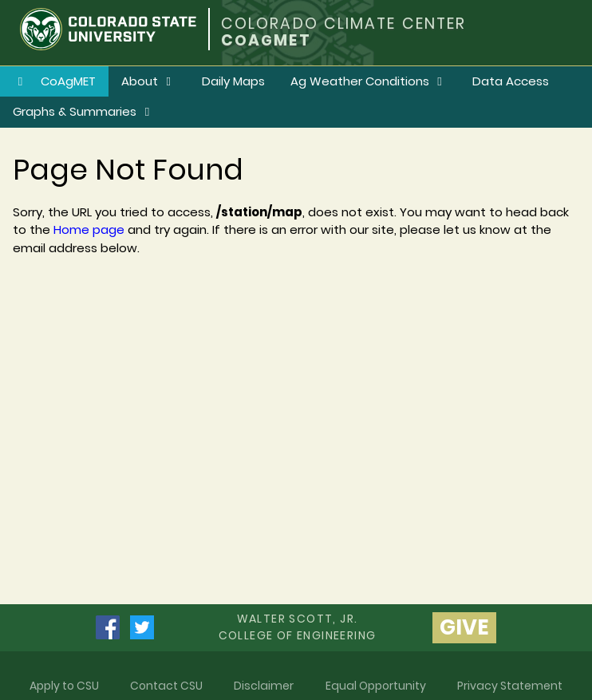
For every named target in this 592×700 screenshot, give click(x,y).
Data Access (511, 81)
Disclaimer (264, 686)
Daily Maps (233, 81)
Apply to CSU (64, 686)
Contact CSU (166, 686)
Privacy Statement (510, 686)
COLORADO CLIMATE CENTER (343, 24)
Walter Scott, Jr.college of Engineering (298, 627)
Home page (89, 229)
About (149, 81)
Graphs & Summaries (84, 111)
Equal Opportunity (376, 686)
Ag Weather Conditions (369, 81)
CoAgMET (54, 81)
